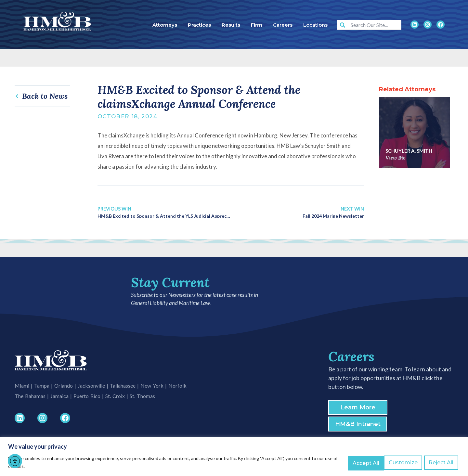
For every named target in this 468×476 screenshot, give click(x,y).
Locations (315, 25)
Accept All (441, 463)
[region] (234, 457)
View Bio (396, 158)
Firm (257, 25)
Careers (283, 25)
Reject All (402, 463)
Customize (361, 463)
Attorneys (165, 25)
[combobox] (369, 25)
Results (231, 25)
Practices (199, 25)
